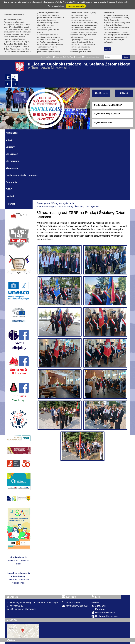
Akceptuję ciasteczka (76, 6)
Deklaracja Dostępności (105, 616)
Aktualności (12, 133)
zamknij (107, 49)
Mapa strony (57, 57)
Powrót (11, 204)
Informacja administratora (90, 57)
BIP (95, 603)
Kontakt (10, 196)
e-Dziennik (101, 93)
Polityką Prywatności (64, 2)
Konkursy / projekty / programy (22, 175)
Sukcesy (10, 147)
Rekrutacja (11, 182)
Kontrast (77, 57)
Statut (124, 93)
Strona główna (46, 57)
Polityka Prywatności (103, 613)
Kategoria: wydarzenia (63, 203)
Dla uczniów (12, 154)
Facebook (98, 609)
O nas (9, 140)
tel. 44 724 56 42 (72, 603)
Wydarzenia (12, 168)
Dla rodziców (12, 161)
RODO (9, 189)
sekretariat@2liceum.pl (75, 606)
